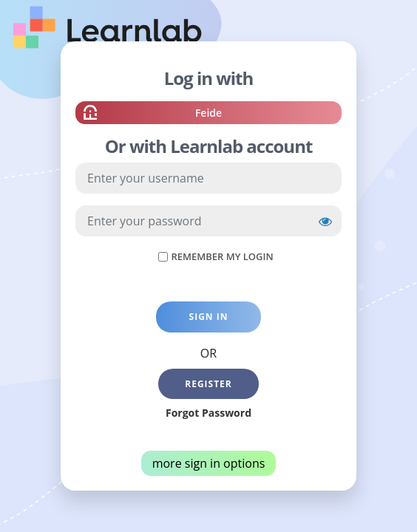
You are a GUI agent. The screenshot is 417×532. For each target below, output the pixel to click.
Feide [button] (208, 115)
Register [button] (208, 384)
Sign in (209, 317)
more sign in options (209, 463)
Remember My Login (222, 256)
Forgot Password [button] (208, 413)
